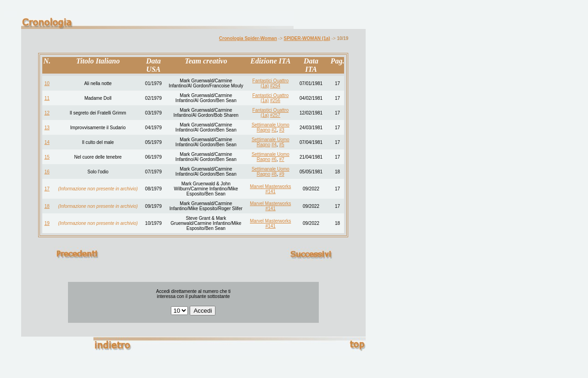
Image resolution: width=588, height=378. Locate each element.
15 (47, 157)
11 (47, 98)
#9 (282, 174)
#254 (275, 86)
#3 (282, 130)
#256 (275, 100)
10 (47, 83)
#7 (282, 159)
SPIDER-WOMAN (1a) (307, 38)
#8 (274, 174)
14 (47, 142)
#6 (274, 159)
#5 (282, 145)
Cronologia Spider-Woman (248, 38)
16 (47, 172)
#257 (275, 115)
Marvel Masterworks (270, 186)
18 (47, 206)
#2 (274, 130)
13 (47, 128)
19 (47, 223)
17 (47, 189)
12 (47, 113)
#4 (274, 145)
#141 (271, 192)
